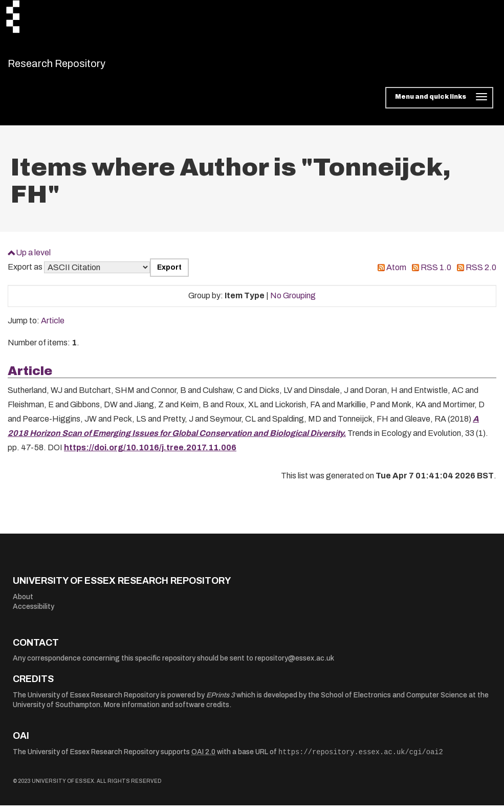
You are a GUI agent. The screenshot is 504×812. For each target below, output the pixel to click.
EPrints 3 (221, 701)
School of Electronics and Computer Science (394, 701)
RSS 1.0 (436, 274)
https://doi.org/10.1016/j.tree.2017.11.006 (150, 454)
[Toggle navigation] (439, 104)
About (23, 603)
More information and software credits (167, 711)
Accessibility (34, 613)
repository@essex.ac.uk (294, 665)
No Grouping (293, 302)
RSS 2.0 (481, 274)
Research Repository (80, 67)
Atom (396, 274)
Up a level (33, 259)
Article (53, 327)
